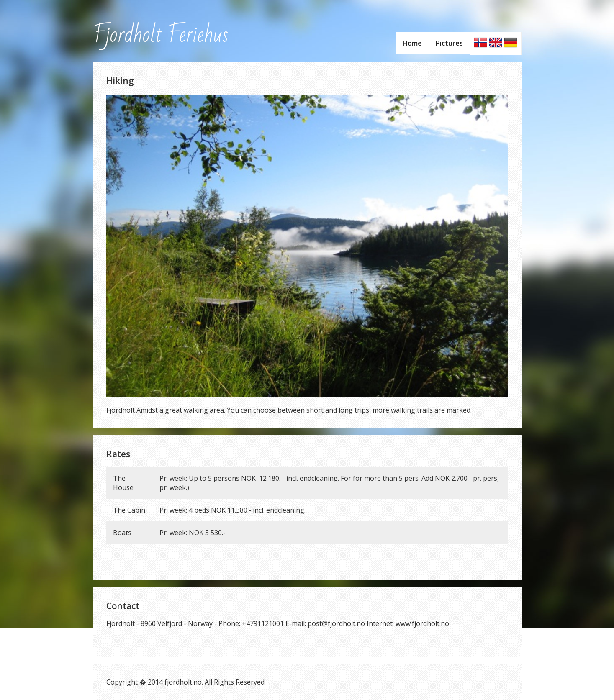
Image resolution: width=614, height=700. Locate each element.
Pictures (449, 43)
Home (412, 43)
